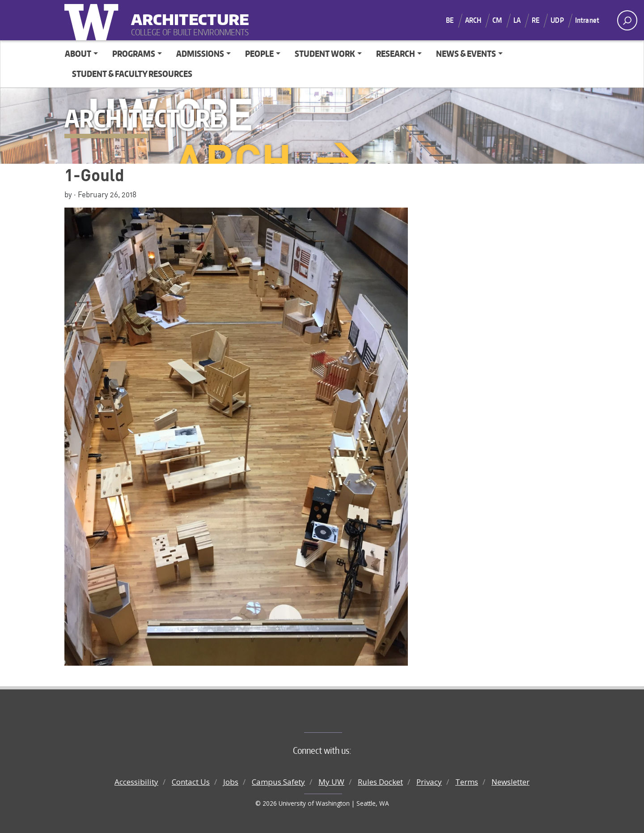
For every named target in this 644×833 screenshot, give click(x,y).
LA (517, 20)
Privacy (429, 782)
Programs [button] (134, 53)
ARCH (473, 20)
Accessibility (136, 782)
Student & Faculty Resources (132, 74)
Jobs (231, 782)
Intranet (587, 20)
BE (450, 20)
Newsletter (511, 782)
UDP (557, 20)
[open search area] (627, 20)
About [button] (78, 53)
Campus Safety (278, 782)
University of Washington (93, 20)
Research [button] (396, 53)
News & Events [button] (466, 53)
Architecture (186, 14)
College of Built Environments (340, 718)
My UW (331, 782)
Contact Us (191, 782)
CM (497, 20)
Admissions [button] (200, 53)
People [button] (259, 53)
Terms (467, 782)
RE (536, 20)
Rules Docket (380, 782)
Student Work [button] (325, 53)
